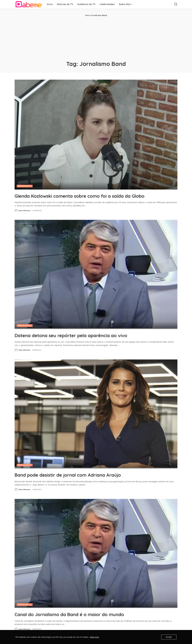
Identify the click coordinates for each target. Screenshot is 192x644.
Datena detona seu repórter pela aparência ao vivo (86, 341)
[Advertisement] (96, 38)
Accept (169, 637)
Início (88, 15)
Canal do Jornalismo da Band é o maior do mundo (84, 620)
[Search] (176, 4)
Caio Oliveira (24, 217)
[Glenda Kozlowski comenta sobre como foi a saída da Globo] (96, 135)
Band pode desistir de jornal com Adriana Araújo (82, 481)
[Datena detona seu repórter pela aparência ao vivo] (96, 281)
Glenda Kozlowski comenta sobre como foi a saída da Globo (88, 199)
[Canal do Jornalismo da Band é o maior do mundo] (96, 559)
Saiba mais (94, 637)
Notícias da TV (25, 186)
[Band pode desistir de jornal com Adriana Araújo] (96, 420)
